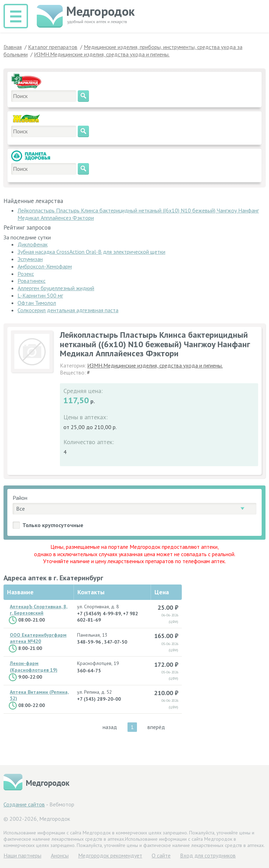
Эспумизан (30, 259)
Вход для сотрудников (208, 855)
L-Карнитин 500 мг (40, 295)
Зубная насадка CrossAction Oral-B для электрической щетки (91, 252)
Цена (162, 592)
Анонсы (60, 855)
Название (20, 592)
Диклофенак (33, 244)
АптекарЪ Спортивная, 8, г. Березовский (39, 610)
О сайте (161, 855)
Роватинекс (32, 281)
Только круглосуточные (53, 525)
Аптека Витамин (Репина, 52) (39, 695)
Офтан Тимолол (37, 303)
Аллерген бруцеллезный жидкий (56, 288)
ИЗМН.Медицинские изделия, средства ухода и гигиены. (155, 365)
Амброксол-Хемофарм (45, 266)
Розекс (26, 274)
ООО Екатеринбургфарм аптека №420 (38, 638)
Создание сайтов (24, 804)
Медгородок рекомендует (110, 855)
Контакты (91, 592)
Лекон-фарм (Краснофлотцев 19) (34, 666)
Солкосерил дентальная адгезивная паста (68, 310)
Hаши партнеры (22, 855)
